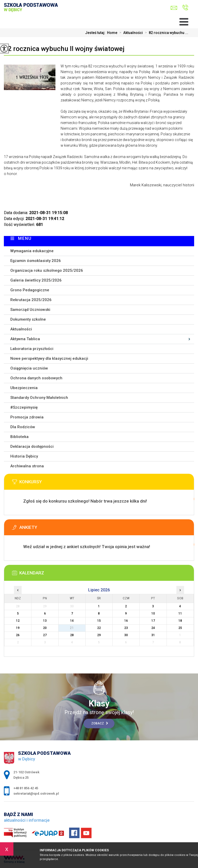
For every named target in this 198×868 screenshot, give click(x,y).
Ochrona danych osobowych (36, 378)
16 (126, 621)
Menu (25, 238)
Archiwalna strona (27, 466)
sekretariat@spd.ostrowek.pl (174, 8)
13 (45, 621)
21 (72, 628)
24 (153, 628)
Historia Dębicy (24, 456)
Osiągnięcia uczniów (29, 368)
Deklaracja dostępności (32, 446)
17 (153, 621)
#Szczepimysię (24, 407)
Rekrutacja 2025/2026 (31, 300)
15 (99, 621)
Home (112, 33)
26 (18, 635)
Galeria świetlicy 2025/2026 (36, 280)
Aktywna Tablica (25, 339)
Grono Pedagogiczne (30, 290)
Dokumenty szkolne (28, 319)
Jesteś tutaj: (96, 33)
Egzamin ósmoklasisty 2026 (36, 261)
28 (72, 635)
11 (180, 613)
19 (18, 628)
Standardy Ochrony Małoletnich (39, 398)
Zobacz (100, 723)
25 (180, 628)
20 (45, 628)
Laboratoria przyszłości (32, 349)
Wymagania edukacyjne (32, 251)
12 (18, 621)
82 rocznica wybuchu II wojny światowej (64, 49)
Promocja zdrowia (27, 417)
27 (45, 635)
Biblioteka (19, 437)
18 (180, 621)
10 (153, 613)
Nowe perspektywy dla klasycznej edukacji (49, 358)
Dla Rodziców (23, 427)
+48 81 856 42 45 (185, 7)
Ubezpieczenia (24, 388)
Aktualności (130, 33)
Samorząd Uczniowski (30, 310)
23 (126, 628)
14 (72, 621)
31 (153, 635)
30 (126, 635)
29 (99, 635)
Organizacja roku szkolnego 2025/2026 (47, 270)
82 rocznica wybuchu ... (166, 33)
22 (99, 628)
